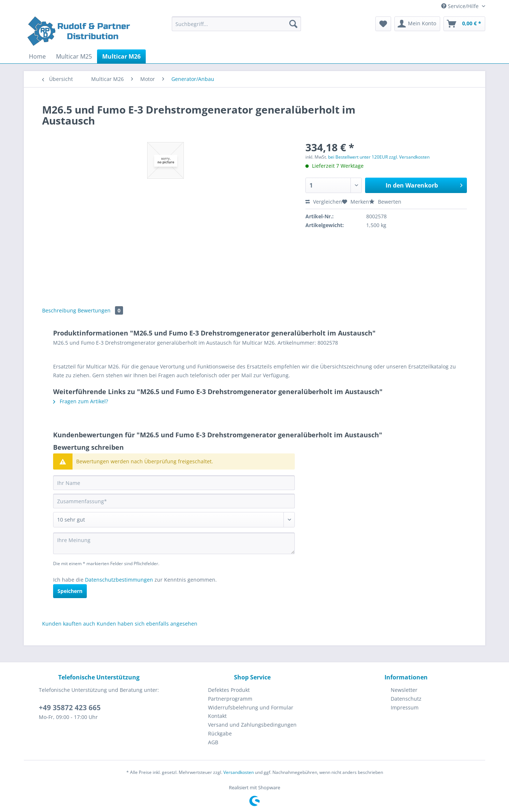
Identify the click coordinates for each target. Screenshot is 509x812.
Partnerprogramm (230, 699)
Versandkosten (239, 772)
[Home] (37, 56)
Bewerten (385, 202)
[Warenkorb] (464, 24)
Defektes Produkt (229, 690)
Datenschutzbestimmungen (119, 580)
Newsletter (404, 690)
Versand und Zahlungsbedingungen (252, 725)
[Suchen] (293, 24)
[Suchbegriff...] (236, 24)
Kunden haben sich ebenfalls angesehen (147, 624)
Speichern (70, 591)
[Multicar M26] (121, 56)
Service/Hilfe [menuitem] (461, 6)
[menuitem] (236, 27)
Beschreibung (59, 310)
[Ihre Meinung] (174, 543)
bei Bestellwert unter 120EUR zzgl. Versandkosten (379, 157)
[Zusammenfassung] (174, 501)
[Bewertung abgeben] (174, 520)
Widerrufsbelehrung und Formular (251, 707)
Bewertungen (100, 310)
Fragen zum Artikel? (81, 401)
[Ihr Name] (174, 483)
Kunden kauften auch (69, 624)
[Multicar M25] (74, 56)
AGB (213, 742)
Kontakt (217, 716)
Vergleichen (324, 202)
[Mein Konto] (417, 24)
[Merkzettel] (383, 24)
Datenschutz (406, 699)
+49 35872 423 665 (70, 708)
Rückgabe (220, 733)
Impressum (405, 707)
